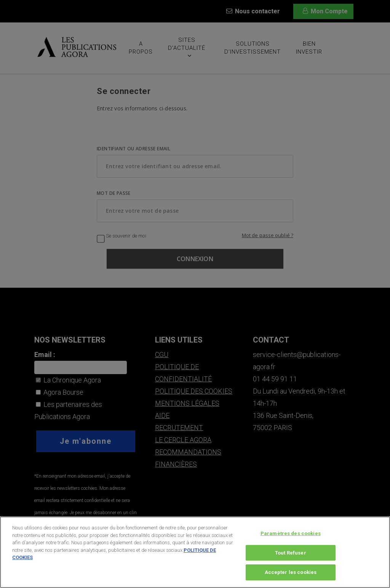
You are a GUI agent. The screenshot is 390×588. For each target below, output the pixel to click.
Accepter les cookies (291, 575)
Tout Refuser (291, 555)
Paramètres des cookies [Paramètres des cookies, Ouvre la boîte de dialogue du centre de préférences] (291, 536)
